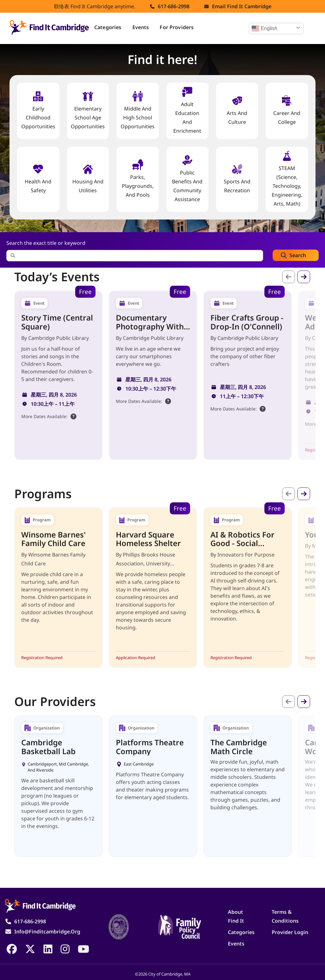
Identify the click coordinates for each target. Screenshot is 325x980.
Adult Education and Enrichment (187, 110)
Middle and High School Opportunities (138, 110)
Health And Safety (38, 179)
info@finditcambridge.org (47, 932)
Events (141, 27)
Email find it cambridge (242, 6)
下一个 (304, 277)
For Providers (177, 27)
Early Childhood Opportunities (38, 110)
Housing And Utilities (88, 179)
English (265, 29)
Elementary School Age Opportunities (88, 110)
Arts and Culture (237, 110)
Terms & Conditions (285, 916)
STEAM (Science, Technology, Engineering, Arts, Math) (287, 179)
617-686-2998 (174, 6)
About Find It (236, 916)
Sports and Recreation (237, 179)
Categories (108, 27)
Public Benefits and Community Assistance (187, 179)
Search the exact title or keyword (46, 243)
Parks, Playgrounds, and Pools (138, 179)
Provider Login (290, 932)
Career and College (287, 110)
